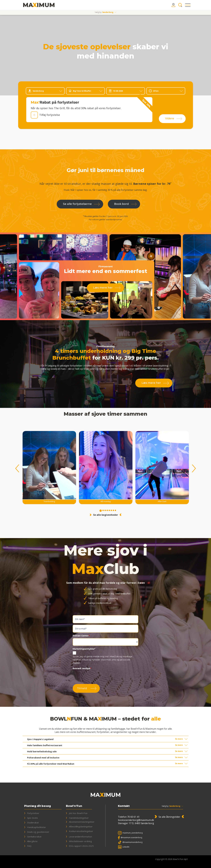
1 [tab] (100, 511)
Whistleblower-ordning (80, 841)
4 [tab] (107, 511)
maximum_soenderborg (133, 833)
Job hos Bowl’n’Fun (78, 813)
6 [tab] (111, 511)
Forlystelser (33, 813)
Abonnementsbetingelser (82, 822)
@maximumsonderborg (132, 842)
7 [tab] (113, 511)
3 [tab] (105, 511)
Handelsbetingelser (79, 818)
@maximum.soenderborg (131, 837)
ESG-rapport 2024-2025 (81, 846)
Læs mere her (103, 288)
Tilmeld (82, 688)
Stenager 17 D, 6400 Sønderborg (136, 823)
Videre (170, 119)
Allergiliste (32, 841)
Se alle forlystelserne (77, 204)
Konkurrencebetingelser (81, 831)
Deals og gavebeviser (38, 832)
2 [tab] (103, 511)
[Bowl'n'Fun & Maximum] (39, 5)
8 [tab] (115, 511)
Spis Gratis (33, 818)
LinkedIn (126, 847)
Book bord (121, 204)
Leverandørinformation (80, 837)
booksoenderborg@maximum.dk (136, 820)
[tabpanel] (106, 468)
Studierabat (33, 823)
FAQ (29, 846)
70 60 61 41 (133, 817)
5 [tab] (109, 511)
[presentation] (95, 676)
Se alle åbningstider (169, 817)
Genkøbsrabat (34, 837)
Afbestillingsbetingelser (81, 826)
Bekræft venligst (82, 668)
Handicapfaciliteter (37, 827)
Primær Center (81, 636)
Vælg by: (165, 806)
